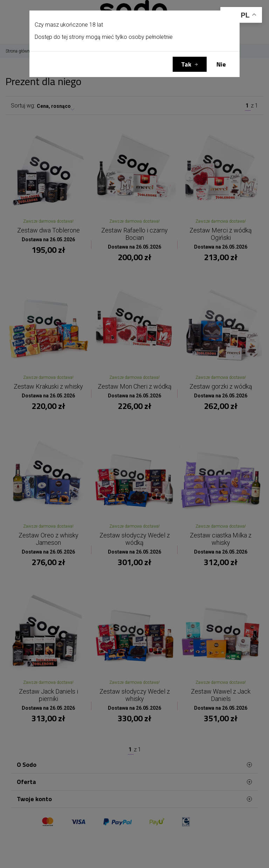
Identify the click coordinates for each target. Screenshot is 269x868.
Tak (186, 64)
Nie (221, 64)
